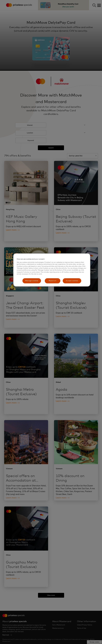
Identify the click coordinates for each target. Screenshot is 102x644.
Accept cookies (72, 281)
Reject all (53, 281)
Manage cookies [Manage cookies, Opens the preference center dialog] (32, 281)
